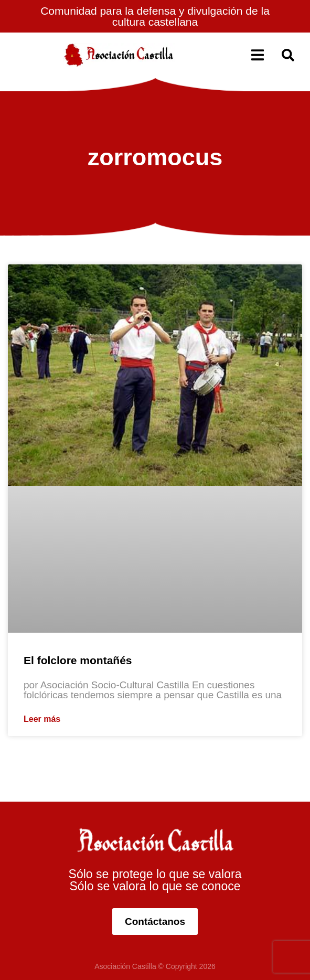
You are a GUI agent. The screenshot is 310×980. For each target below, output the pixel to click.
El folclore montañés (78, 660)
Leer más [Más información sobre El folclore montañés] (42, 719)
